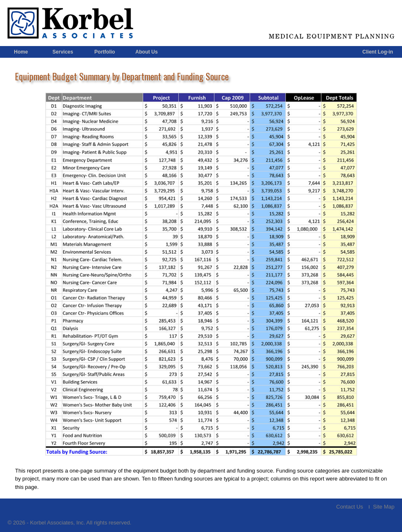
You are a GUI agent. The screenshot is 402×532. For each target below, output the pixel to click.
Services (63, 52)
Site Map (384, 507)
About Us (146, 52)
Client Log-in (378, 52)
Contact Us (350, 507)
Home (21, 52)
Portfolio (104, 52)
